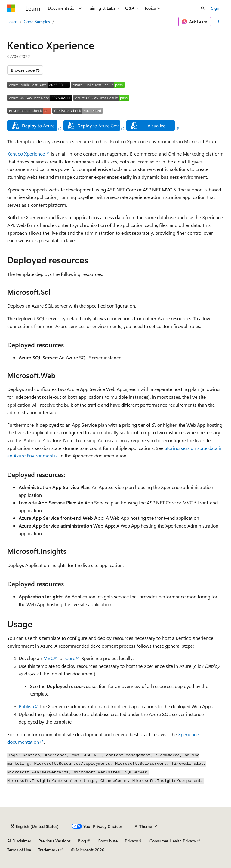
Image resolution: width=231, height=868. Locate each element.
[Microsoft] (11, 8)
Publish (26, 706)
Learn (12, 22)
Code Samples (37, 22)
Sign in (217, 8)
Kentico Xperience (26, 154)
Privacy (131, 841)
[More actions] (219, 22)
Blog (82, 841)
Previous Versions (55, 841)
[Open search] (203, 8)
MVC (48, 658)
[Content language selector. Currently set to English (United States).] (35, 826)
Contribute (108, 841)
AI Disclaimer (19, 841)
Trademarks (49, 850)
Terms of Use (19, 850)
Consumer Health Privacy (173, 841)
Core (70, 658)
